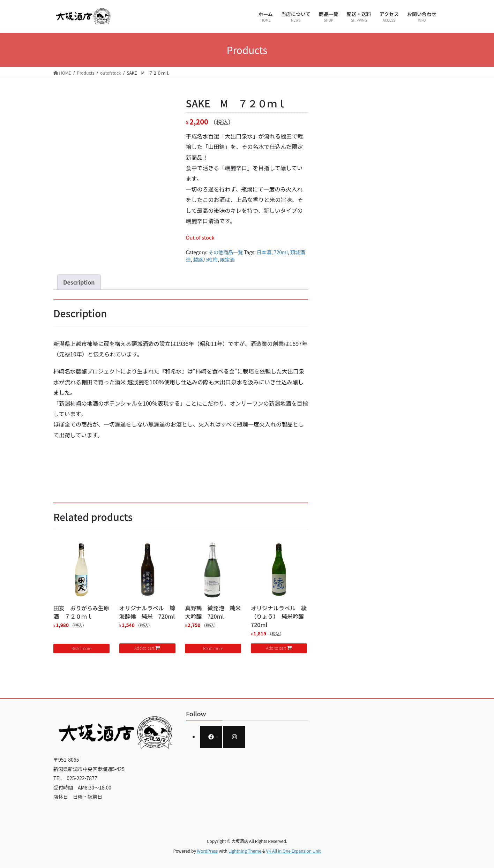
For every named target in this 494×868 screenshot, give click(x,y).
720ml (281, 252)
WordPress (208, 851)
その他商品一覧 (226, 252)
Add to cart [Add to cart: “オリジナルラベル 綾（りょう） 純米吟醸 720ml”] (276, 648)
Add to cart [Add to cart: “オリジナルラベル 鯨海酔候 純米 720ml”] (144, 648)
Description (79, 282)
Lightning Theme (245, 851)
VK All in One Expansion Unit (294, 851)
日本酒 (264, 252)
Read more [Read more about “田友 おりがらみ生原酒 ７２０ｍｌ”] (81, 648)
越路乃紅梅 (205, 259)
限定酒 (227, 259)
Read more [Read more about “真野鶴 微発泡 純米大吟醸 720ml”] (213, 648)
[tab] (79, 282)
